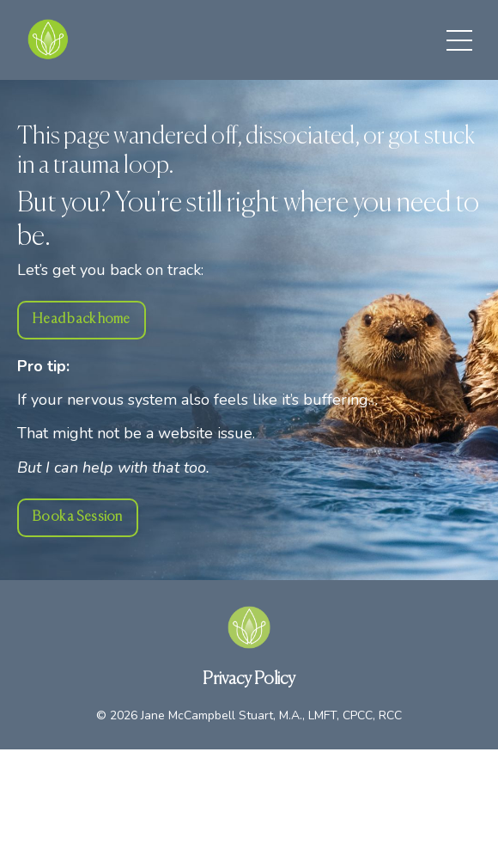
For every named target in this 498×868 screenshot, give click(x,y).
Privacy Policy (249, 679)
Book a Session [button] (78, 517)
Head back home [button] (82, 319)
